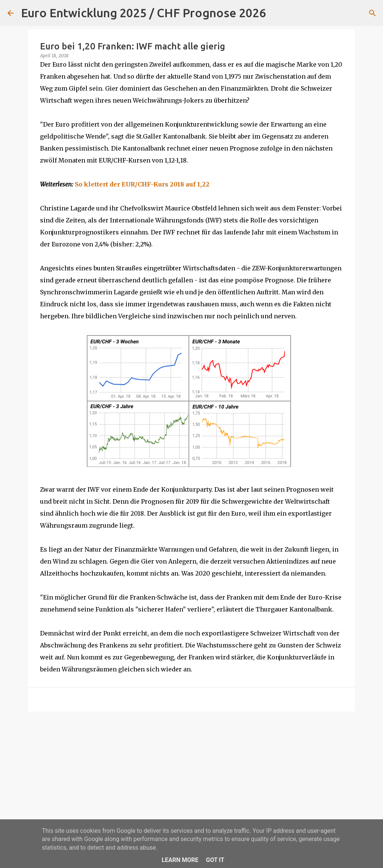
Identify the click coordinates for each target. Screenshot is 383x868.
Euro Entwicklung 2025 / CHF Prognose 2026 (143, 13)
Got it (215, 860)
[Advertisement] (191, 775)
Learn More (180, 860)
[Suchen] (276, 13)
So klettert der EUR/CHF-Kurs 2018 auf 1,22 (142, 184)
